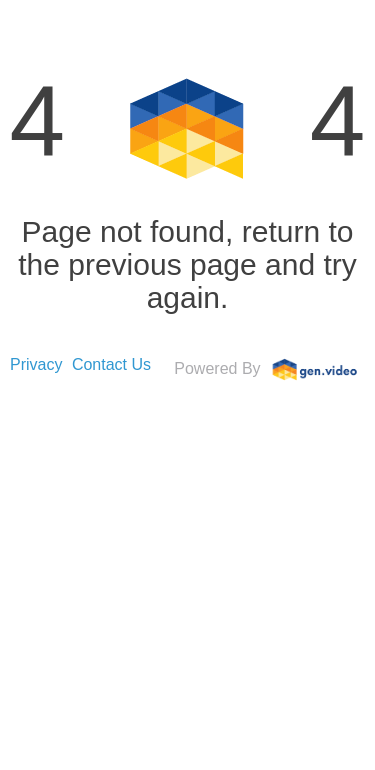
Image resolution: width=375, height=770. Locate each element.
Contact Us (111, 364)
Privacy (36, 364)
